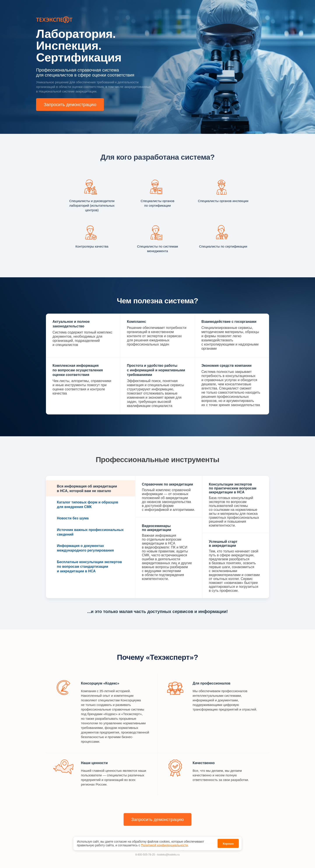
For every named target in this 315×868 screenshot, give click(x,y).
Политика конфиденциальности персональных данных (157, 849)
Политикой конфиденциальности (164, 842)
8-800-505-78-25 (145, 855)
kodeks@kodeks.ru (168, 855)
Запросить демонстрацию (70, 105)
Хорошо (228, 841)
